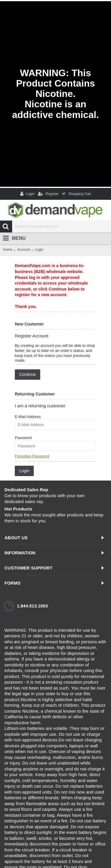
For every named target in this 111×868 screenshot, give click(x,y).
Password (23, 438)
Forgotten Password (32, 456)
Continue (28, 374)
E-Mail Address (28, 417)
